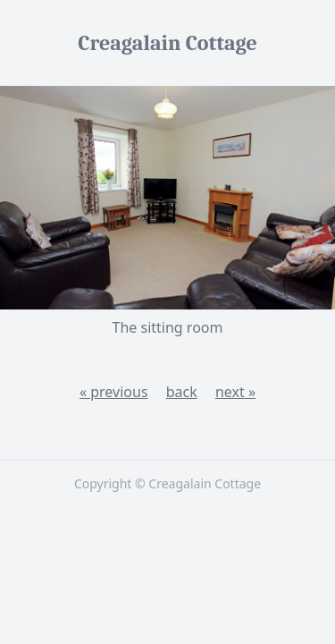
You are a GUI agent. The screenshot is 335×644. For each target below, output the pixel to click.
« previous (114, 392)
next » (235, 392)
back (182, 392)
